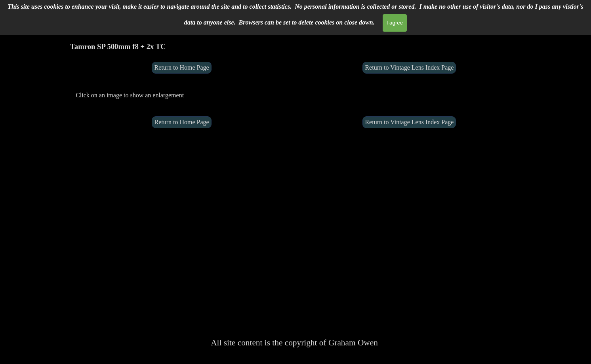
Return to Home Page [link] (181, 67)
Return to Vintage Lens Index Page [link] (409, 67)
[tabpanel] (182, 95)
